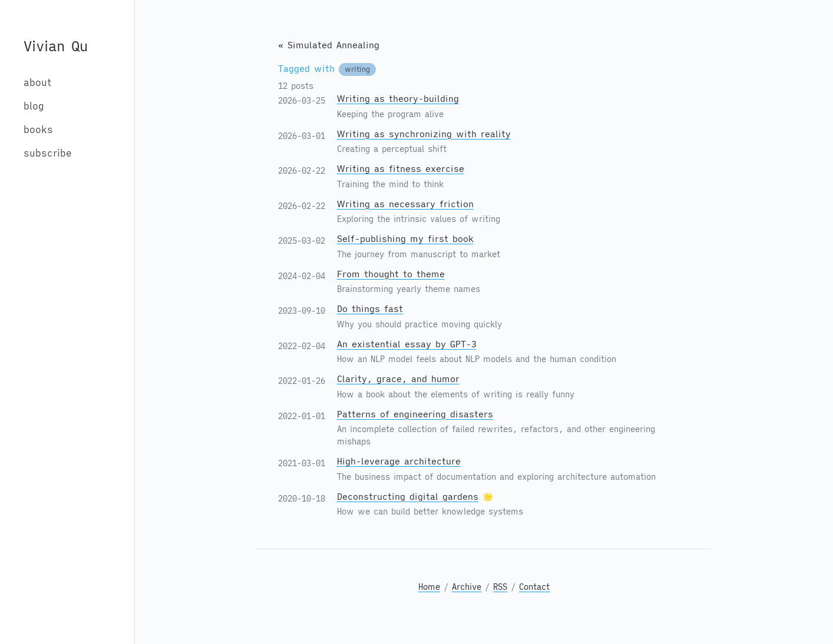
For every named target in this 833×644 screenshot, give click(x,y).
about (37, 82)
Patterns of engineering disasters (415, 414)
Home (429, 587)
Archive (467, 587)
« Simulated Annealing (329, 45)
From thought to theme (391, 274)
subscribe (48, 153)
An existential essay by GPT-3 (407, 344)
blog (34, 106)
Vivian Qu (56, 46)
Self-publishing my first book (405, 239)
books (38, 130)
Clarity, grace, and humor (398, 379)
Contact (534, 587)
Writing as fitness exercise (401, 169)
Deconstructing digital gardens (408, 497)
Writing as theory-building (398, 99)
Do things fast (370, 309)
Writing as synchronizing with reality (424, 134)
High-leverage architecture (399, 461)
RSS (500, 587)
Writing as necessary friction (405, 204)
